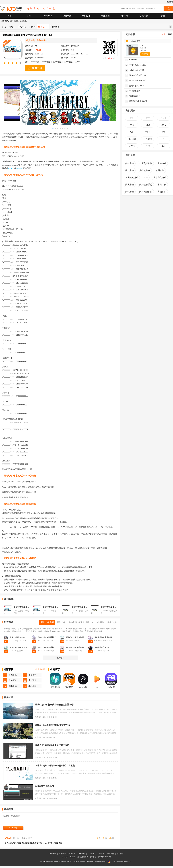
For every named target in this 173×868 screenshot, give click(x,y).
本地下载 (13, 675)
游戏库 (16, 21)
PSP (132, 118)
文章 (163, 16)
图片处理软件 (146, 192)
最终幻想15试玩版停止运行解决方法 (52, 745)
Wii (132, 132)
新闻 (12, 27)
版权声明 (82, 856)
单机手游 (67, 16)
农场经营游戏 (160, 177)
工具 (164, 146)
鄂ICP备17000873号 (104, 859)
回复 (113, 840)
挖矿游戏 (130, 163)
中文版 (35, 62)
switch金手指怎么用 (44, 786)
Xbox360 (132, 139)
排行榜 (125, 16)
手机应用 (86, 16)
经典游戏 (148, 139)
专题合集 (144, 16)
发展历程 (72, 856)
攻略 (22, 27)
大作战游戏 (145, 170)
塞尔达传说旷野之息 (136, 75)
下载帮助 (91, 856)
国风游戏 (130, 185)
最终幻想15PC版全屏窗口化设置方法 (52, 725)
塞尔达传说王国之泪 (136, 81)
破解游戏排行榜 (83, 859)
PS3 (164, 132)
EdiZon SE (131, 60)
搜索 (168, 9)
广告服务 (101, 856)
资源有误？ (41, 670)
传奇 (146, 177)
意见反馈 (120, 856)
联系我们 (62, 856)
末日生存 (162, 185)
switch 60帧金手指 (135, 70)
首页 (10, 16)
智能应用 (105, 16)
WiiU (148, 132)
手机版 (54, 27)
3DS (132, 125)
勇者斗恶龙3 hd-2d (135, 86)
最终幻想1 (23, 21)
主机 (29, 16)
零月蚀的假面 (133, 96)
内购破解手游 (146, 185)
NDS (148, 125)
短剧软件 (160, 170)
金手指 (43, 27)
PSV (148, 118)
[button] (53, 128)
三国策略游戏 (132, 177)
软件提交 (111, 856)
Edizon (11, 168)
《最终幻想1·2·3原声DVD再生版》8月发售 (55, 766)
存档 (148, 146)
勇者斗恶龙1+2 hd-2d (136, 65)
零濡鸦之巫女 (133, 91)
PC (164, 139)
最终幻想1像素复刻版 (22, 607)
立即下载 (145, 54)
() (100, 840)
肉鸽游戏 (130, 192)
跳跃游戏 (130, 170)
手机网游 (48, 16)
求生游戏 (162, 163)
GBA (164, 125)
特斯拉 (19, 168)
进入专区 (60, 658)
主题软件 (162, 192)
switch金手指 (133, 41)
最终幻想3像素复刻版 (136, 101)
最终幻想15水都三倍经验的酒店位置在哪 (54, 705)
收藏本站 (170, 2)
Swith (164, 118)
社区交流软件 (146, 163)
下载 (32, 27)
